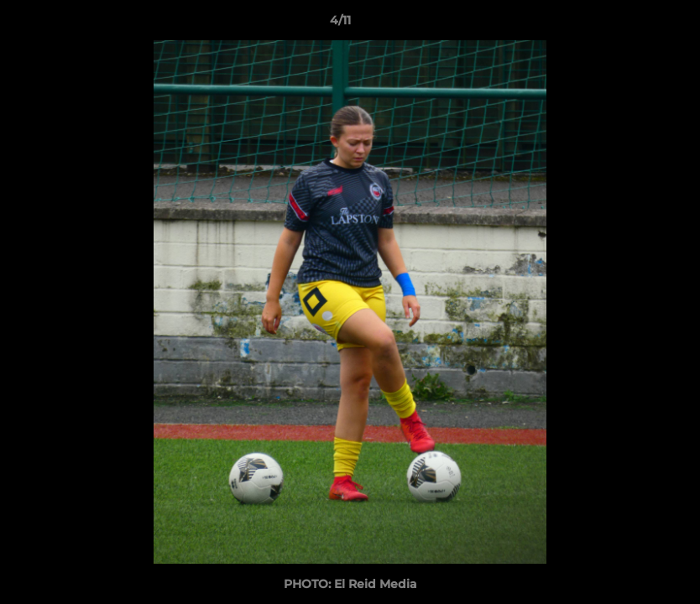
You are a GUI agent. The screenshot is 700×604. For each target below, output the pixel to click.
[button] (629, 24)
